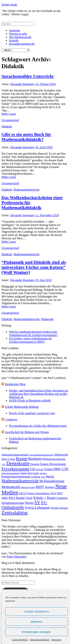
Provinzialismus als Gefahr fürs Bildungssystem (38, 426)
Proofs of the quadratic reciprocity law (32, 413)
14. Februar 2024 (46, 84)
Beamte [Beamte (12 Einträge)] (22, 459)
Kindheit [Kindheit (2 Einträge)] (43, 473)
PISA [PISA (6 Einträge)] (12, 498)
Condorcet (11, 419)
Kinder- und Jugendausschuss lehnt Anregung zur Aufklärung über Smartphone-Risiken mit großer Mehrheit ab (39, 394)
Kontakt (14, 40)
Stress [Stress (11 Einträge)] (29, 503)
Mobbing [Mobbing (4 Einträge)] (50, 487)
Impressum (56, 640)
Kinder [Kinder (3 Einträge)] (36, 473)
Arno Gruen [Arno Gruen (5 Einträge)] (8, 459)
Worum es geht (18, 34)
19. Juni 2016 (43, 280)
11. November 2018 (47, 215)
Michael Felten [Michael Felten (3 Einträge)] (28, 487)
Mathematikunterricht (27, 190)
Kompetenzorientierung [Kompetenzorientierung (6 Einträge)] (16, 476)
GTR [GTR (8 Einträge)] (65, 469)
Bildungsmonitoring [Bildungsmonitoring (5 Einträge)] (54, 459)
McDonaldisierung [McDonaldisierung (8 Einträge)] (52, 481)
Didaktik (7, 126)
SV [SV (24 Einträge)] (37, 502)
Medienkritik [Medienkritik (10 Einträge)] (11, 487)
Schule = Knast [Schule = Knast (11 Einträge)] (44, 498)
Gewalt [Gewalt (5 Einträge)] (39, 469)
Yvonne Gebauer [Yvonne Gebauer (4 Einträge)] (59, 508)
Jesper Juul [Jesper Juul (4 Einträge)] (26, 473)
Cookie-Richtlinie (20, 640)
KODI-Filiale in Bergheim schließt (30, 401)
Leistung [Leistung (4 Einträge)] (36, 477)
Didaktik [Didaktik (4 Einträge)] (35, 464)
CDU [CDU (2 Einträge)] (4, 464)
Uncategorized (10, 120)
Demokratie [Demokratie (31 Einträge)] (18, 463)
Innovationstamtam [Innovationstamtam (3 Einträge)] (10, 473)
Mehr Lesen (9, 114)
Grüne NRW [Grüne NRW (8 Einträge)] (53, 469)
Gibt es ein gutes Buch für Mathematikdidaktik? (26, 137)
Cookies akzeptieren (37, 611)
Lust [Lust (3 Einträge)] (43, 477)
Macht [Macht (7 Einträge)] (50, 476)
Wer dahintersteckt (20, 37)
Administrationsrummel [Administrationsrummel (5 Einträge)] (15, 455)
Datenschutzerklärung (39, 640)
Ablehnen (36, 622)
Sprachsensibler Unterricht (28, 76)
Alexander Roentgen (22, 84)
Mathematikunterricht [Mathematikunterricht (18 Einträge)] (20, 481)
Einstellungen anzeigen (36, 632)
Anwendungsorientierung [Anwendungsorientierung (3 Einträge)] (41, 455)
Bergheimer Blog (15, 384)
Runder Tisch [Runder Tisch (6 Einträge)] (24, 498)
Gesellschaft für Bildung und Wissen (27, 432)
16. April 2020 (44, 147)
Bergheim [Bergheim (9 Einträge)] (35, 459)
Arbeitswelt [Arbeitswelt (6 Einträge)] (61, 455)
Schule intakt (9, 5)
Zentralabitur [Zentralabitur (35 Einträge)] (15, 513)
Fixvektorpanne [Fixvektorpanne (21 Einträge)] (15, 469)
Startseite (15, 30)
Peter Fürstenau (16, 557)
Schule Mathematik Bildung (22, 407)
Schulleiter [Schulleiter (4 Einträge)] (62, 498)
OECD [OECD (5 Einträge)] (23, 493)
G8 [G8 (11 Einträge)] (32, 469)
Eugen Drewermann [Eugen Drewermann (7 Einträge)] (53, 464)
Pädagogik (47, 319)
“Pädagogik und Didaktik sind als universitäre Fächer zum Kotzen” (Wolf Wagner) (34, 267)
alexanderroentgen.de (22, 44)
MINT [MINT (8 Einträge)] (40, 487)
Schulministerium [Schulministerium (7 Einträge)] (13, 503)
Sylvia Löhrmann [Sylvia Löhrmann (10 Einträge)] (37, 508)
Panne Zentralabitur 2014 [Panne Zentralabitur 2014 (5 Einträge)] (42, 493)
